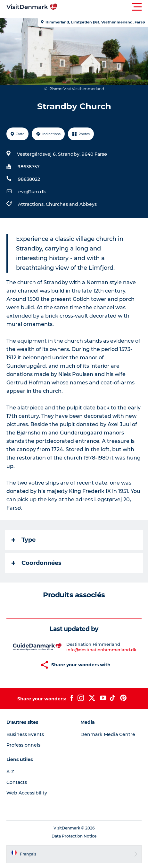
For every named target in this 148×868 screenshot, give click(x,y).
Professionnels (23, 745)
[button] (103, 7)
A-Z (10, 772)
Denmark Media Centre (108, 734)
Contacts (17, 782)
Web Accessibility (27, 793)
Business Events (25, 734)
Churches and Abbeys (71, 204)
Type (24, 540)
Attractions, (32, 204)
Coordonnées (37, 563)
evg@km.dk (32, 192)
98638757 (29, 167)
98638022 (29, 179)
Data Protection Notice (74, 836)
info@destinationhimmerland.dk (101, 650)
